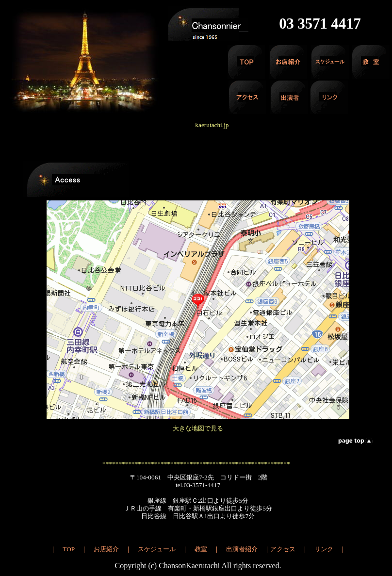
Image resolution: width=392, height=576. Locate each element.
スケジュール (157, 549)
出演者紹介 (242, 549)
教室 (201, 549)
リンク (324, 549)
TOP (68, 549)
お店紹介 (106, 549)
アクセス (283, 549)
